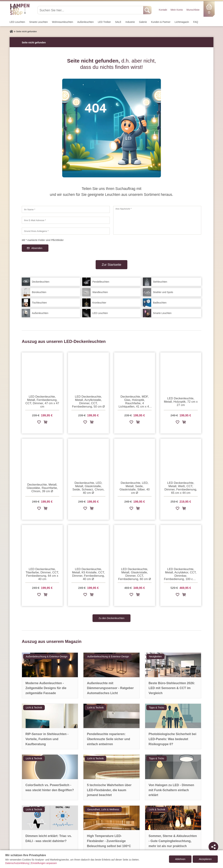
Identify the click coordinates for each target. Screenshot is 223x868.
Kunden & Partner (161, 22)
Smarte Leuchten (39, 22)
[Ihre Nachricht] (157, 220)
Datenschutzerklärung (17, 863)
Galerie (143, 22)
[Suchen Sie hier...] (91, 10)
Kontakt (163, 10)
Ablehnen (180, 859)
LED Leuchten (17, 22)
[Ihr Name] (66, 209)
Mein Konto (177, 10)
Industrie (130, 22)
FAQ (196, 22)
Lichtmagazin (182, 22)
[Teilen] (213, 847)
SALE (118, 22)
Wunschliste (193, 10)
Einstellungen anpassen (44, 863)
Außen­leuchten (86, 22)
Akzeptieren (205, 859)
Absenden (37, 248)
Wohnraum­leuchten (62, 22)
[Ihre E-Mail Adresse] (66, 220)
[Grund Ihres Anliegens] (66, 231)
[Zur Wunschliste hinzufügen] (39, 423)
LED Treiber (104, 22)
